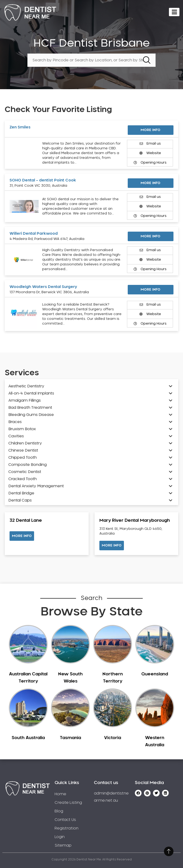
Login (60, 837)
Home (60, 794)
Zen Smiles (20, 127)
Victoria (113, 738)
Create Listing (68, 803)
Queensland (155, 674)
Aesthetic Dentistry (26, 386)
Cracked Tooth (23, 479)
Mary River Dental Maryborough (135, 521)
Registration (66, 828)
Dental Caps (20, 500)
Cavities (16, 436)
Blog (59, 811)
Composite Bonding (28, 465)
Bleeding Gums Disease (31, 415)
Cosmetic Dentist (25, 472)
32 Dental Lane (26, 521)
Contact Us (65, 820)
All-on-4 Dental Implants (31, 393)
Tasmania (70, 738)
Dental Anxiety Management (36, 486)
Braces (15, 422)
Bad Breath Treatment (30, 408)
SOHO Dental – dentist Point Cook (43, 180)
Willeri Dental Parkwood (34, 234)
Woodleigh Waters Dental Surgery (43, 287)
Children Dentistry (25, 443)
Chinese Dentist (23, 450)
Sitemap (63, 845)
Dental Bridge (21, 493)
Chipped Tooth (23, 458)
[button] (22, 536)
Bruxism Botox (22, 429)
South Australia (28, 738)
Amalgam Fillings (25, 400)
